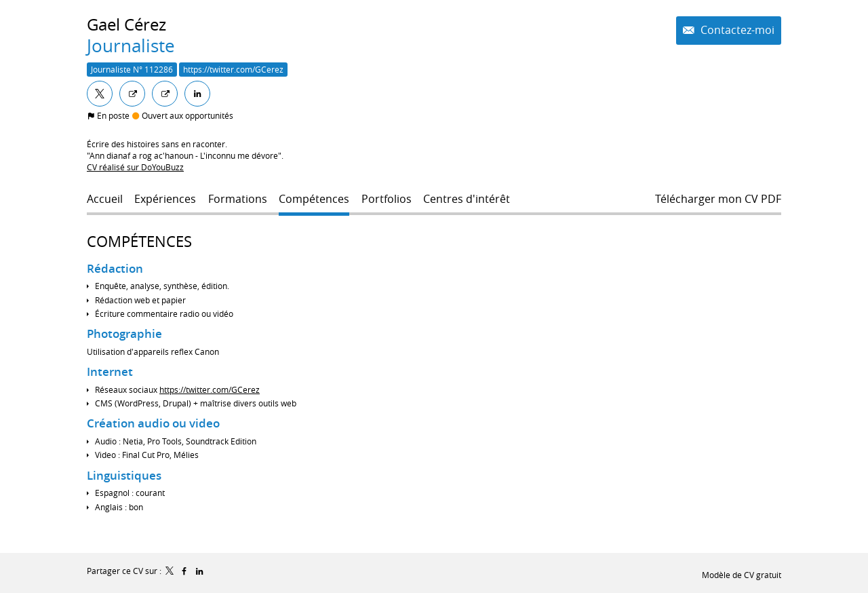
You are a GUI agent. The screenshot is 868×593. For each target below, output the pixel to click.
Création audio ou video (153, 423)
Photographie (124, 333)
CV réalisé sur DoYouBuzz (135, 167)
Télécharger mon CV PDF (718, 199)
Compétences (139, 241)
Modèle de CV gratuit (742, 575)
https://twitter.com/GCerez (210, 389)
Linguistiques (124, 475)
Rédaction (115, 268)
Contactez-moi (736, 30)
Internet (110, 371)
